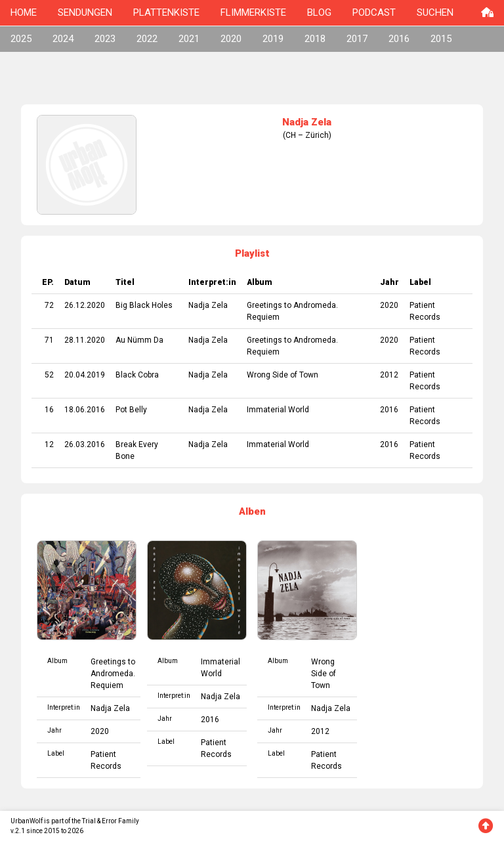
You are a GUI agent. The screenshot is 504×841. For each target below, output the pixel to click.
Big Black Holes (144, 305)
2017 (357, 39)
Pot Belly (131, 410)
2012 (389, 375)
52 (49, 375)
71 (49, 340)
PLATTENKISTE (166, 12)
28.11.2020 (85, 340)
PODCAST (374, 12)
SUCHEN (435, 12)
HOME (24, 12)
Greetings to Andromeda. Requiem (113, 674)
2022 (147, 39)
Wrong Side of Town (283, 375)
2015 (441, 39)
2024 (63, 39)
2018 (315, 39)
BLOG (319, 12)
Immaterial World (278, 410)
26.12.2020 (85, 305)
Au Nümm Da (139, 340)
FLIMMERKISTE (253, 12)
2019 (273, 39)
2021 (189, 39)
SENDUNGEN (85, 12)
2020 (231, 39)
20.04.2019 (85, 375)
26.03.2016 (85, 444)
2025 (21, 39)
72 (49, 305)
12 (49, 444)
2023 (105, 39)
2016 (399, 39)
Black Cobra (137, 375)
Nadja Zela (208, 305)
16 (49, 410)
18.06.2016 (85, 410)
